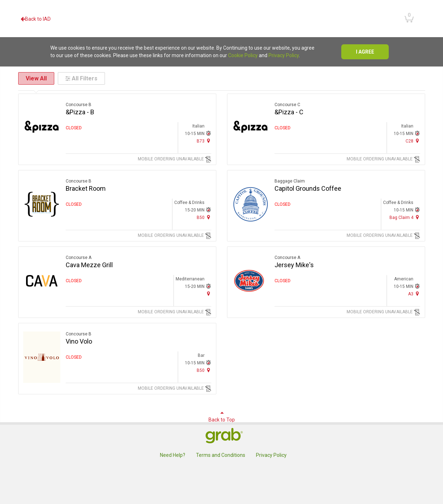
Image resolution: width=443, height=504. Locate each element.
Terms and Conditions (221, 455)
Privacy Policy (284, 55)
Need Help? (173, 455)
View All (36, 78)
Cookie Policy (243, 55)
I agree (365, 52)
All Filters (81, 78)
